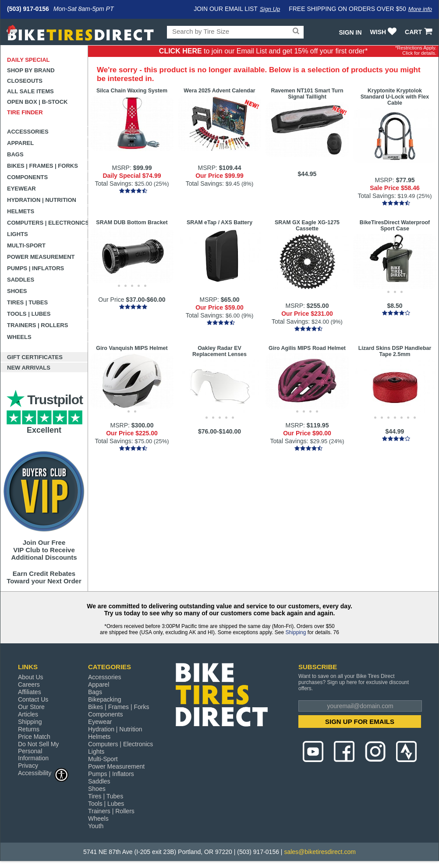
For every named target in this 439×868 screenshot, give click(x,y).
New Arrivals (29, 368)
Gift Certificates (35, 357)
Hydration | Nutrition (42, 200)
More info (420, 9)
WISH (384, 32)
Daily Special (28, 60)
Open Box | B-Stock (37, 102)
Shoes (17, 291)
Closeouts (25, 81)
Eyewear (21, 189)
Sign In (350, 32)
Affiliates (30, 692)
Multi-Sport (26, 245)
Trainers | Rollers (37, 325)
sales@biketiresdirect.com (320, 852)
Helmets (21, 211)
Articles (28, 714)
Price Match (34, 737)
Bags (15, 154)
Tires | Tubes (27, 302)
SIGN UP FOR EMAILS (360, 722)
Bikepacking (105, 699)
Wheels (19, 337)
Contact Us (33, 699)
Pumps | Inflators (35, 268)
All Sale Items (30, 91)
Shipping (296, 632)
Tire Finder (25, 112)
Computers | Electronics (48, 223)
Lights (18, 234)
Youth (96, 826)
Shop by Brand (31, 70)
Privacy (28, 766)
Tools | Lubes (29, 314)
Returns (29, 729)
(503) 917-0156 (28, 9)
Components (27, 177)
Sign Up (270, 9)
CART (420, 32)
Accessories (28, 132)
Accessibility (43, 773)
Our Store (31, 707)
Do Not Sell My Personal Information (38, 751)
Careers (29, 685)
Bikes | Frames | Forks (42, 166)
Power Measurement (41, 257)
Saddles (21, 280)
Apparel (20, 143)
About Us (31, 677)
